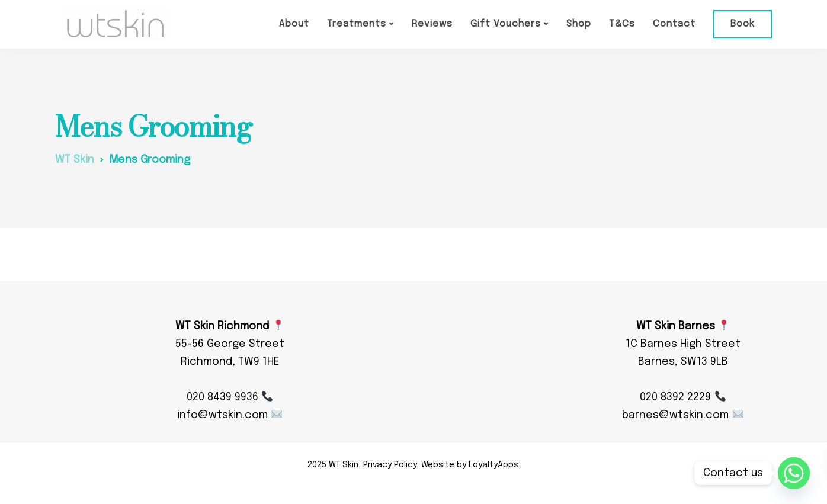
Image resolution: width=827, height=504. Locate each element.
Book (743, 24)
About (294, 24)
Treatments (357, 24)
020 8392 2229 (682, 397)
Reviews (432, 24)
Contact (674, 24)
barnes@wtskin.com (682, 415)
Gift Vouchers (506, 24)
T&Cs (622, 24)
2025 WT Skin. (334, 465)
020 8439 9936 (230, 397)
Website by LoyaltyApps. (471, 465)
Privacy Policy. (391, 465)
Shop (579, 24)
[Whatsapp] (794, 473)
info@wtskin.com (230, 415)
